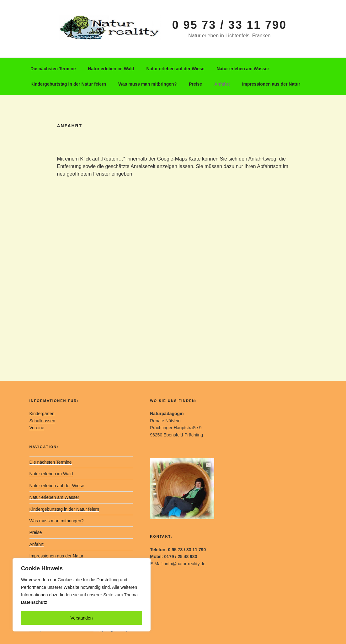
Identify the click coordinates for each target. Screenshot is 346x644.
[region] (82, 595)
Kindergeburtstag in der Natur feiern (68, 84)
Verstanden (82, 618)
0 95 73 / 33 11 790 (229, 25)
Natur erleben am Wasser (243, 69)
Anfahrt (222, 84)
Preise (195, 84)
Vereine (37, 428)
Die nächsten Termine (53, 69)
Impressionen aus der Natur (271, 84)
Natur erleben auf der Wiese (176, 69)
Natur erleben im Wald (111, 69)
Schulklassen (43, 421)
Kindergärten (42, 414)
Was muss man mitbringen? (147, 84)
